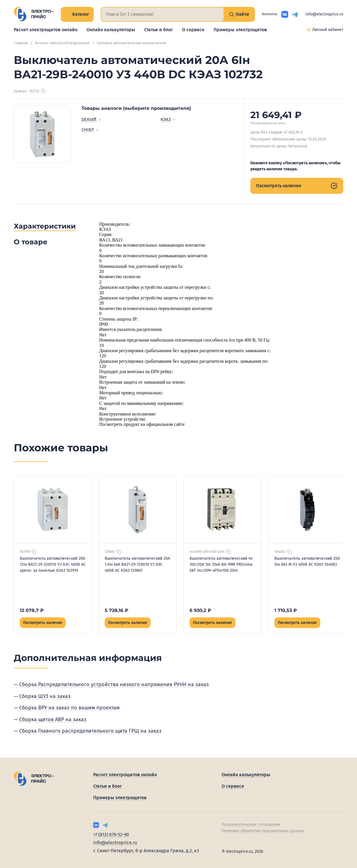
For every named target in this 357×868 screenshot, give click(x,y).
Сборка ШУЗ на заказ (45, 696)
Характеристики (45, 226)
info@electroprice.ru (324, 14)
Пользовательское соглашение (251, 825)
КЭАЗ (168, 119)
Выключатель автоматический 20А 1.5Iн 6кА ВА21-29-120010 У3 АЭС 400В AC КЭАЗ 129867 (137, 564)
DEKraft (92, 119)
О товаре (31, 242)
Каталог (77, 14)
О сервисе (193, 30)
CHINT (90, 130)
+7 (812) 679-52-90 (111, 835)
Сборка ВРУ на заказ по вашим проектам (69, 708)
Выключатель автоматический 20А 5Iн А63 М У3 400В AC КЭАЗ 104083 (307, 561)
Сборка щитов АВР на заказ (53, 719)
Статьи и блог (159, 30)
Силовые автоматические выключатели (131, 43)
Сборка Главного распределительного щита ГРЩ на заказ (90, 731)
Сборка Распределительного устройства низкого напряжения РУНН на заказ (114, 684)
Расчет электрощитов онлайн (46, 30)
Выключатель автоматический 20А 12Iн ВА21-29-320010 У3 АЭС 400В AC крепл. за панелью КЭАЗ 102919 (53, 564)
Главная (21, 43)
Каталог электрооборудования (62, 43)
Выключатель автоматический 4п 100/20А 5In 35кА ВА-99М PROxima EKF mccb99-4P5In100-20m (221, 564)
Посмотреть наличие (297, 186)
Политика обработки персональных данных (263, 831)
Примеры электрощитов (240, 30)
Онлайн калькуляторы (111, 30)
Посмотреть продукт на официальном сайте (142, 424)
